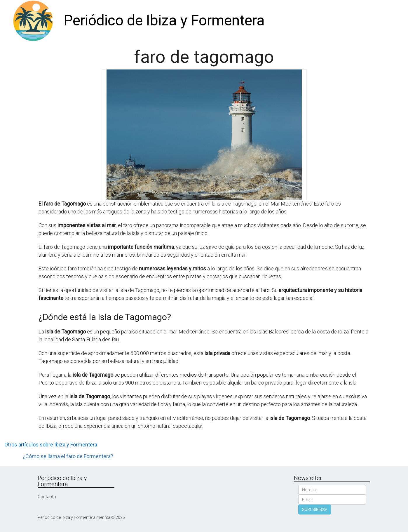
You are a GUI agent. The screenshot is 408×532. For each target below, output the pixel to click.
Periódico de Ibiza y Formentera (164, 20)
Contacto (47, 497)
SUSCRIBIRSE (315, 510)
